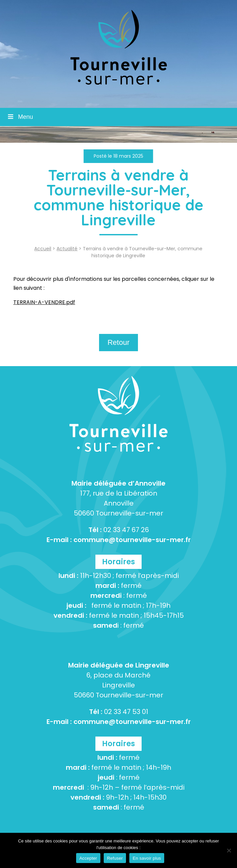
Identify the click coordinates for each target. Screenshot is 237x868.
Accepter (88, 858)
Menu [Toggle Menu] (20, 117)
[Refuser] (229, 850)
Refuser (115, 858)
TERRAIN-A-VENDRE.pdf (44, 302)
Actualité (67, 249)
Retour (118, 342)
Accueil (43, 249)
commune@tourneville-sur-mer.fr (132, 540)
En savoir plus (147, 858)
